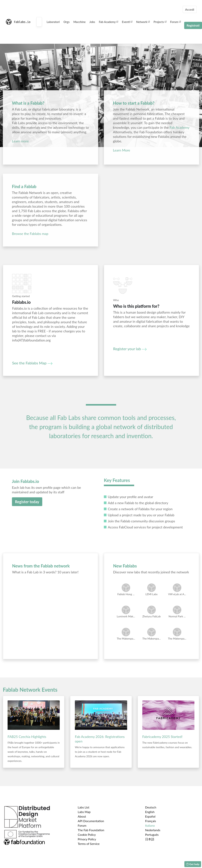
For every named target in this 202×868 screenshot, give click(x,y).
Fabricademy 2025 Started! (162, 737)
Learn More (122, 150)
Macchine (79, 22)
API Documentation (91, 821)
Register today (27, 502)
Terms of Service (89, 844)
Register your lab (130, 349)
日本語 (150, 839)
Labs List (83, 807)
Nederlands (153, 830)
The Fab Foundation (91, 830)
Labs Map (84, 812)
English (150, 812)
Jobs (92, 22)
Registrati (193, 25)
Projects (160, 22)
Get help (193, 864)
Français (151, 821)
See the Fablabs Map (32, 363)
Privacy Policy (87, 839)
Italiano (150, 825)
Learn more (20, 141)
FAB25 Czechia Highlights (27, 737)
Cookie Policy (87, 835)
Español (150, 816)
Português (152, 835)
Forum (175, 22)
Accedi (190, 9)
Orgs (67, 22)
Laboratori (53, 22)
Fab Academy (109, 22)
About (82, 816)
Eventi (127, 22)
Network (143, 22)
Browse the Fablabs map (30, 234)
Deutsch (151, 807)
